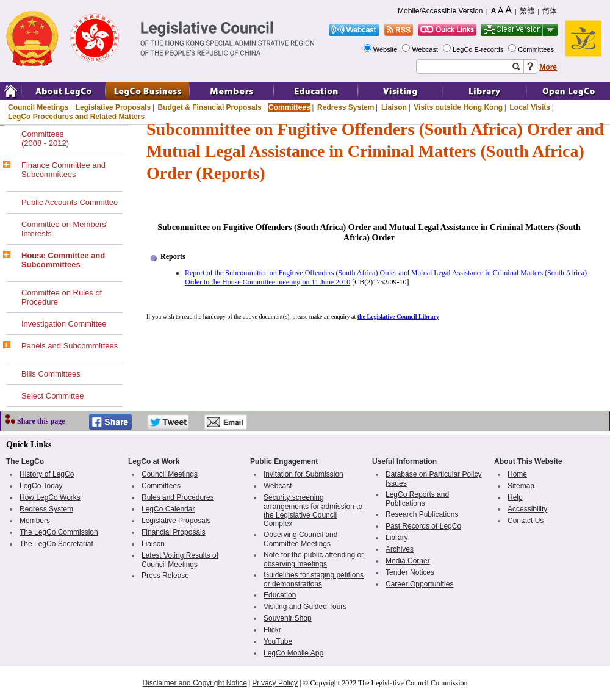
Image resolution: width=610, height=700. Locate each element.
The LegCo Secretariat (56, 544)
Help (515, 497)
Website (386, 49)
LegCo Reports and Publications (417, 499)
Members (35, 521)
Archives (400, 549)
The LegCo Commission (59, 532)
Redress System (346, 107)
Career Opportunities (419, 584)
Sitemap (521, 486)
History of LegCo (47, 474)
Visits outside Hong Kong (458, 107)
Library (397, 538)
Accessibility (527, 509)
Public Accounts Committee (70, 202)
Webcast (426, 49)
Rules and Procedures (178, 497)
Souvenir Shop (288, 618)
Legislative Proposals (113, 107)
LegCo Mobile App (293, 653)
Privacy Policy (275, 683)
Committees (537, 49)
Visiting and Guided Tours (305, 607)
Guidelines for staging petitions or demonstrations (314, 579)
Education (280, 595)
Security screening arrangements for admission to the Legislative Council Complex (313, 511)
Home (517, 474)
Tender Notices (410, 572)
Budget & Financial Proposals (210, 107)
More (548, 67)
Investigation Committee (64, 324)
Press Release (165, 576)
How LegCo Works (50, 497)
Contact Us (526, 521)
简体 (550, 11)
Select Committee (53, 396)
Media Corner (408, 561)
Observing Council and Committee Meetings (300, 539)
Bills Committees (51, 374)
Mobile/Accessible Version (440, 11)
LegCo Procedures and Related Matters (76, 117)
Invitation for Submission (303, 474)
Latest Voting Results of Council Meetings (180, 560)
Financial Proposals (174, 532)
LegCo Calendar (168, 509)
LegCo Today (41, 486)
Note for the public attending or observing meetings (314, 559)
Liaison (394, 107)
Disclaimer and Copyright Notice (194, 683)
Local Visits (529, 107)
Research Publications (422, 514)
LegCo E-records (479, 49)
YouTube (278, 641)
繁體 (527, 11)
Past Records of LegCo (423, 526)
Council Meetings (38, 107)
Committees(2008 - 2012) (45, 139)
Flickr (272, 630)
